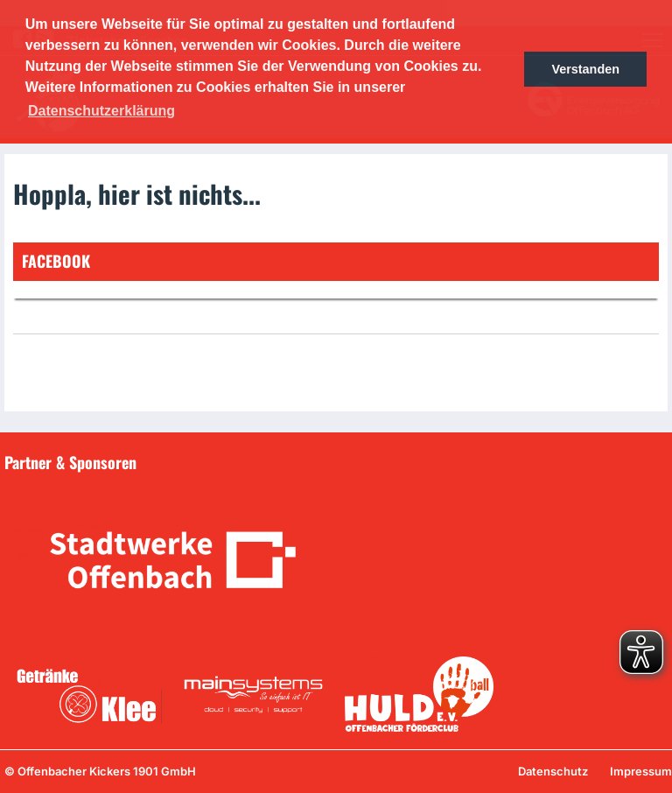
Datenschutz (553, 771)
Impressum (641, 771)
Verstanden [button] (585, 69)
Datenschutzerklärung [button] (101, 111)
